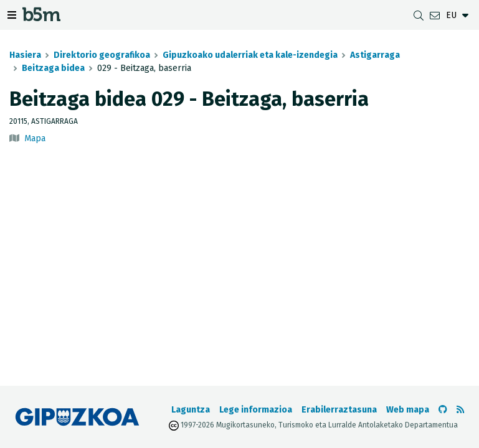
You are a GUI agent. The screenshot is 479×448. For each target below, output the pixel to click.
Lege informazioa (256, 410)
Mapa (35, 138)
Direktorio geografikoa (102, 55)
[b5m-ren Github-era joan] (443, 410)
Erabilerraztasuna (339, 410)
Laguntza (191, 410)
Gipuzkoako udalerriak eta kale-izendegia (250, 55)
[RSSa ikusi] (460, 410)
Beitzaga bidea (53, 68)
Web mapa (408, 410)
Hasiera (25, 55)
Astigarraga (375, 55)
